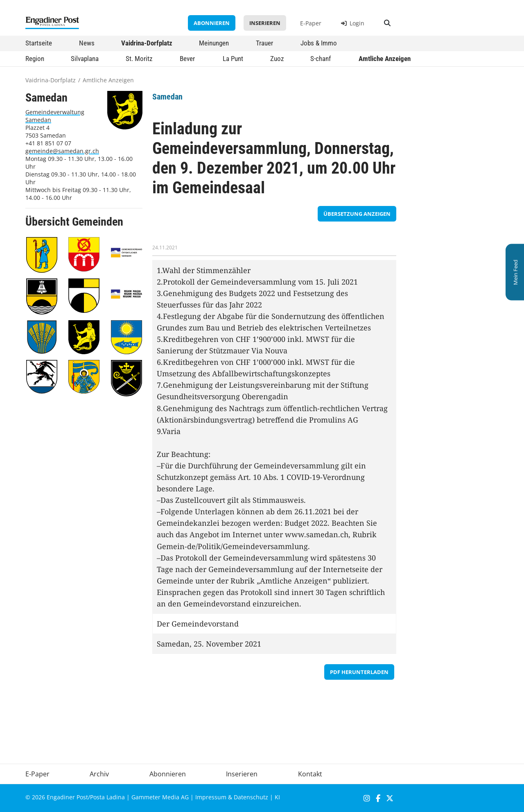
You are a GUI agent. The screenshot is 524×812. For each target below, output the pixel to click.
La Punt (233, 59)
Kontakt (310, 774)
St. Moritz (139, 59)
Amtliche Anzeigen (385, 59)
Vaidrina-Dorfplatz (147, 43)
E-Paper (311, 23)
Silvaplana (85, 59)
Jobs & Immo (319, 43)
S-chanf (321, 59)
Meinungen (214, 43)
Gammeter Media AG (160, 797)
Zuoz (277, 59)
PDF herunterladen (359, 672)
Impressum (211, 797)
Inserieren (265, 23)
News (87, 43)
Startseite (39, 43)
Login (353, 23)
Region (35, 59)
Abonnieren (212, 23)
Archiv (99, 774)
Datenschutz (251, 797)
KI (277, 797)
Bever (187, 59)
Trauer (264, 43)
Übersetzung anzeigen (357, 214)
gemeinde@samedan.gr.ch (62, 151)
